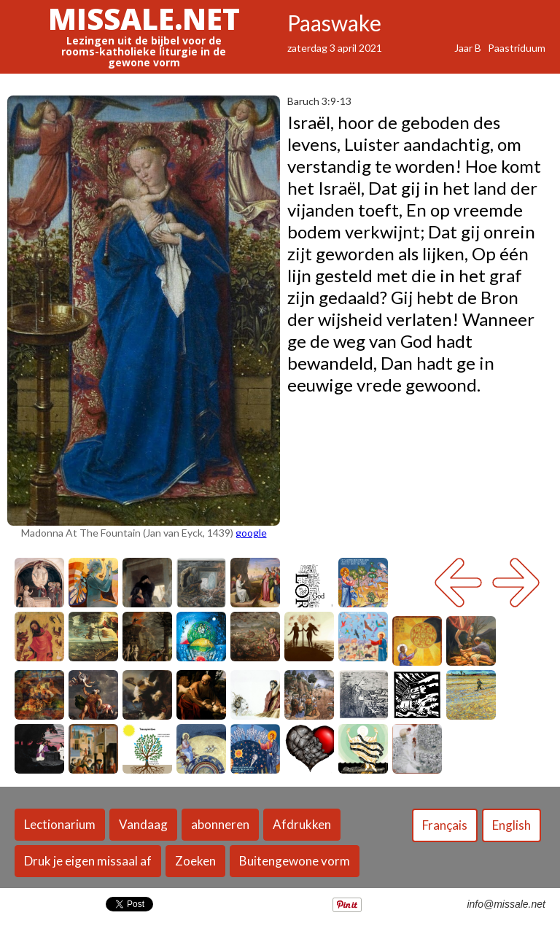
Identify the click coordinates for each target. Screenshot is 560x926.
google (251, 533)
